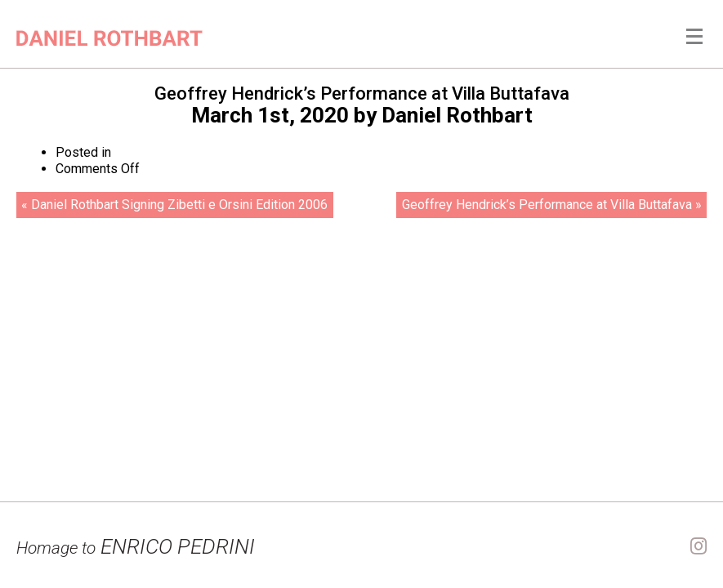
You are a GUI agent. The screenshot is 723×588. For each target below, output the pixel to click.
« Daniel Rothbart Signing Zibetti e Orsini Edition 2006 (174, 205)
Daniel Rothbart (457, 115)
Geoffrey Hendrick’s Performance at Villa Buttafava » (552, 205)
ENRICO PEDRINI (136, 546)
